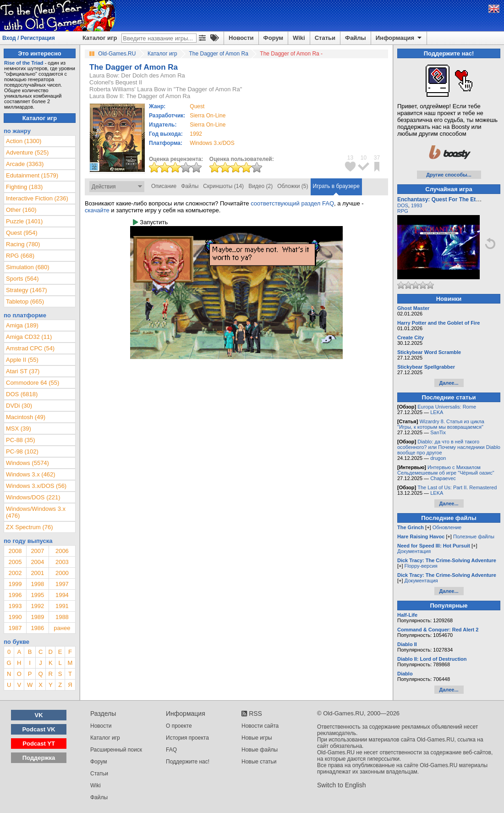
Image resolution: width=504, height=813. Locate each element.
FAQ (171, 750)
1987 (15, 628)
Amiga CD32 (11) (29, 337)
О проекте (179, 726)
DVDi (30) (19, 406)
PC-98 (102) (22, 451)
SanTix (438, 432)
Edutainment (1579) (32, 175)
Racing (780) (23, 244)
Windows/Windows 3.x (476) (36, 512)
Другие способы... (449, 175)
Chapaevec (443, 478)
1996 (15, 595)
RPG (403, 211)
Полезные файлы (474, 536)
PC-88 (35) (21, 440)
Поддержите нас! (188, 762)
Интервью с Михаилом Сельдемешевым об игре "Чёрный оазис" (446, 470)
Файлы (356, 38)
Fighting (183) (24, 187)
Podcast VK (38, 729)
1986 (37, 628)
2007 (37, 551)
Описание (164, 186)
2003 (62, 562)
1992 (196, 134)
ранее (62, 628)
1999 (15, 584)
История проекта (187, 738)
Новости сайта (260, 726)
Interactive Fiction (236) (37, 198)
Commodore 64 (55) (33, 383)
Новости (241, 38)
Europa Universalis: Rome (447, 407)
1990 (15, 617)
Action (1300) (24, 141)
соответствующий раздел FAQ (292, 203)
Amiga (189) (22, 325)
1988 (62, 617)
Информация (399, 38)
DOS (403, 205)
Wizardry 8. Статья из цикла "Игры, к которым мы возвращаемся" (441, 424)
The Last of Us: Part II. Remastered (457, 487)
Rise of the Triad (24, 63)
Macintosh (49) (26, 417)
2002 (15, 573)
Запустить (150, 222)
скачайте (97, 210)
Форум (273, 38)
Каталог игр (100, 38)
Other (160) (21, 210)
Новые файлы (260, 750)
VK (39, 715)
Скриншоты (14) (223, 186)
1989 (37, 617)
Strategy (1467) (27, 290)
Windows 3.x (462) (31, 474)
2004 (37, 562)
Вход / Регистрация (29, 38)
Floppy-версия (421, 566)
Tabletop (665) (25, 301)
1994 (62, 595)
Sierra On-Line (208, 116)
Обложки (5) (293, 186)
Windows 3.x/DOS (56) (36, 486)
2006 (62, 551)
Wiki (299, 38)
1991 (62, 606)
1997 (62, 584)
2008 (15, 551)
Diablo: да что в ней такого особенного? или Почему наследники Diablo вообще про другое (449, 447)
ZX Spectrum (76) (30, 527)
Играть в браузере (336, 186)
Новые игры (257, 738)
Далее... (449, 383)
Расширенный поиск (116, 750)
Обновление (447, 527)
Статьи (325, 38)
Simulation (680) (28, 267)
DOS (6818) (22, 394)
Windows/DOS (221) (33, 497)
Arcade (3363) (25, 164)
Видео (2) (260, 186)
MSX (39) (19, 429)
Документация (414, 551)
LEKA (437, 412)
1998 (37, 584)
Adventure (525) (27, 152)
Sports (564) (22, 279)
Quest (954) (22, 233)
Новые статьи (259, 762)
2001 (37, 573)
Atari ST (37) (23, 371)
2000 (62, 573)
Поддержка (39, 758)
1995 (37, 595)
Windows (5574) (27, 463)
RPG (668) (20, 256)
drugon (438, 458)
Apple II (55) (22, 360)
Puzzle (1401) (24, 221)
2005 (15, 562)
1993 (15, 606)
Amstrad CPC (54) (30, 348)
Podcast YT (39, 744)
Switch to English (342, 785)
